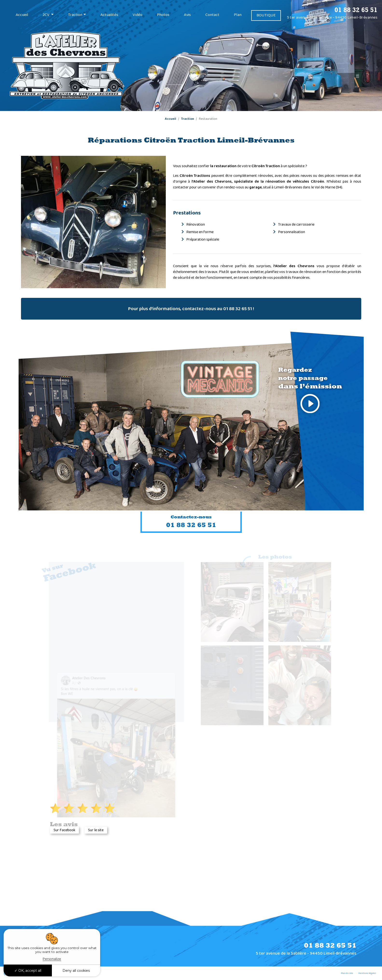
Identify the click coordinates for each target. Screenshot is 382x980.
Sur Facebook (64, 830)
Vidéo (138, 15)
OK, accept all (28, 971)
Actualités (109, 15)
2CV (46, 15)
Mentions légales (367, 973)
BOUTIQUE (266, 15)
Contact (212, 15)
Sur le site (96, 830)
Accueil (22, 15)
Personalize (52, 959)
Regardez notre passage (310, 392)
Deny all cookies (76, 971)
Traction (75, 15)
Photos (163, 15)
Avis (187, 15)
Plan (238, 15)
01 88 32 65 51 (356, 10)
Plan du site (347, 973)
